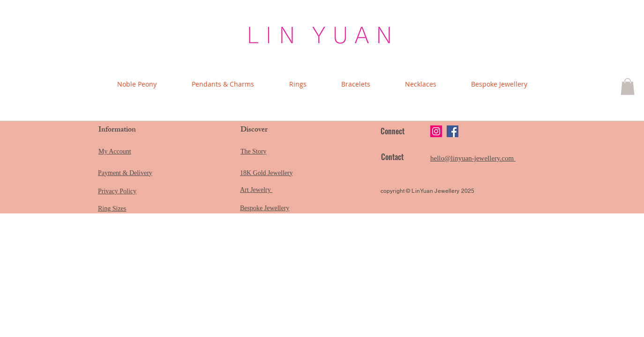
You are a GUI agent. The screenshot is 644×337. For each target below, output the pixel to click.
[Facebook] (453, 131)
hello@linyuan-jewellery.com (473, 158)
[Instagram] (436, 131)
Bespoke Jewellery (265, 208)
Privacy (109, 191)
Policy (128, 191)
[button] (628, 87)
